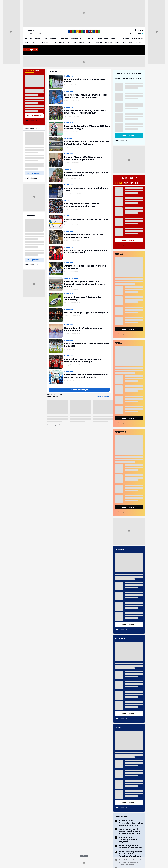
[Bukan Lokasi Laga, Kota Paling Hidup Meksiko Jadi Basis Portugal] (56, 362)
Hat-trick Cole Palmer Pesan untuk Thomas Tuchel (86, 189)
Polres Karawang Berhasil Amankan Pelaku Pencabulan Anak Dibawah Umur (131, 854)
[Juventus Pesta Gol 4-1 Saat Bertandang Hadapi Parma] (56, 268)
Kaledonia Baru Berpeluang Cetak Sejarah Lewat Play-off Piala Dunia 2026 (86, 112)
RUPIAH (139, 43)
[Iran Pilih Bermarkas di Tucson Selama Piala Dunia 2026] (56, 346)
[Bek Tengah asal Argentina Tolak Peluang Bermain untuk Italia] (56, 253)
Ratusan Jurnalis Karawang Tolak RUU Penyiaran (128, 840)
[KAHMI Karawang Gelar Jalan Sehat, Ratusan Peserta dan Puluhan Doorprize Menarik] (56, 284)
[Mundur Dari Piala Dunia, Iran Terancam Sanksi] (56, 82)
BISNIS (117, 43)
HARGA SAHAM (128, 43)
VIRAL (89, 43)
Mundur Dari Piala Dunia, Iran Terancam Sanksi (84, 81)
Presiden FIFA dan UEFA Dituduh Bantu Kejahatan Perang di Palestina (83, 158)
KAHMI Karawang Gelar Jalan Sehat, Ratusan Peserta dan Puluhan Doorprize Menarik (85, 284)
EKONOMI (109, 43)
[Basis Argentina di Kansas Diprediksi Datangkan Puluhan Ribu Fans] (56, 206)
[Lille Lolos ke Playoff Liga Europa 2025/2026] (56, 315)
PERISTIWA (64, 38)
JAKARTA (35, 43)
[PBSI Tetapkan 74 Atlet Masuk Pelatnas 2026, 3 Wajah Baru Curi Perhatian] (56, 144)
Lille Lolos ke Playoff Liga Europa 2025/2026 (86, 313)
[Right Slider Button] (143, 38)
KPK (75, 43)
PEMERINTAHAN (102, 38)
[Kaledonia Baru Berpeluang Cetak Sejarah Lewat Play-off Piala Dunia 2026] (56, 113)
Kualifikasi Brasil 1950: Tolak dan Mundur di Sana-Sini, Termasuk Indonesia (86, 376)
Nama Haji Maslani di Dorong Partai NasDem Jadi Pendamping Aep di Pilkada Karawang (130, 831)
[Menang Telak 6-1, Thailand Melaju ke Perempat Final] (56, 331)
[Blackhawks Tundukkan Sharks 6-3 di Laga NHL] (56, 222)
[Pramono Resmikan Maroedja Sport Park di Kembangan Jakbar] (56, 175)
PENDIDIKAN (76, 38)
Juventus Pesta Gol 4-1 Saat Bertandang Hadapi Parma (85, 267)
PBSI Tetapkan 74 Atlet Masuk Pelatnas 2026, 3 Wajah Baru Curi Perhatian (87, 143)
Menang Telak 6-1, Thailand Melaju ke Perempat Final (83, 329)
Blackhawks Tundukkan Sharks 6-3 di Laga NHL (86, 221)
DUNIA (54, 43)
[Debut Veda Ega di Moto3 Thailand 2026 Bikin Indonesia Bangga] (56, 129)
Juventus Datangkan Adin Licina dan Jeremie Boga (83, 298)
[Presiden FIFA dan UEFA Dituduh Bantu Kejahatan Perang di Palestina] (56, 160)
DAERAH (53, 38)
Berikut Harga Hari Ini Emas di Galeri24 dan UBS (130, 847)
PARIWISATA (124, 38)
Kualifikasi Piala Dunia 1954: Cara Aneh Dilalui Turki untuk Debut (84, 236)
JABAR (27, 43)
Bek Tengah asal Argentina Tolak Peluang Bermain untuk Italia (85, 252)
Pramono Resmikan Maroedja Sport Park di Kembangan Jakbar (86, 174)
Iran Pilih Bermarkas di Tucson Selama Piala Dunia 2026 (86, 345)
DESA (45, 38)
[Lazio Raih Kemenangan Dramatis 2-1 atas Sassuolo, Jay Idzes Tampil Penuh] (56, 97)
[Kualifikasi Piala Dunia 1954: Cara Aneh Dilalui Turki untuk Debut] (56, 237)
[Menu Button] (31, 30)
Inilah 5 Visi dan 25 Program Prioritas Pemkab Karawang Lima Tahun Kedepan (131, 823)
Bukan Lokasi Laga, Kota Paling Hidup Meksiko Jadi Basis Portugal (83, 360)
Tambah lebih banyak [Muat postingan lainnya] (79, 390)
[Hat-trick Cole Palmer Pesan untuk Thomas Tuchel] (56, 191)
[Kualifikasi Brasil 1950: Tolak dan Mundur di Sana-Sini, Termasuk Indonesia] (56, 377)
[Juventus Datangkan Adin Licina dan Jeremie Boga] (56, 300)
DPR (69, 43)
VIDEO (82, 43)
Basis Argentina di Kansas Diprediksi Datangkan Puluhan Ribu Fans (83, 205)
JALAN (114, 38)
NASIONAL (45, 43)
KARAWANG (35, 38)
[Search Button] (139, 30)
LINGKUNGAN (138, 38)
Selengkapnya (34, 116)
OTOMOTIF (98, 43)
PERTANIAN (88, 38)
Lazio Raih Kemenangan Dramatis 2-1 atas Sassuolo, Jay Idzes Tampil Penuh (86, 96)
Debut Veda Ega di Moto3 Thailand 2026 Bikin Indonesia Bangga (87, 127)
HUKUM (62, 43)
